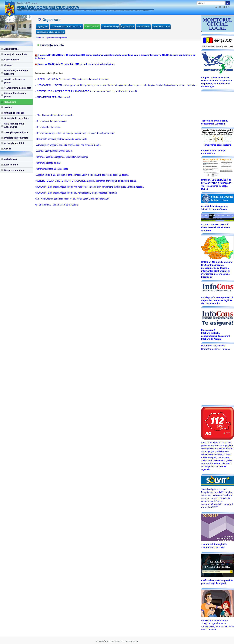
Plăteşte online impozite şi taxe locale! (218, 46)
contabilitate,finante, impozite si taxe (67, 27)
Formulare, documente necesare (16, 72)
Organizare (10, 102)
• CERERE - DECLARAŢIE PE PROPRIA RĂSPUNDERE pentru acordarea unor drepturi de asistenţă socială (86, 91)
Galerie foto (11, 159)
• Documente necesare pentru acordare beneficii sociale (61, 139)
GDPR (8, 149)
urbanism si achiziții (110, 27)
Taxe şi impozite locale (16, 132)
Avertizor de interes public (15, 81)
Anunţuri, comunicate (16, 54)
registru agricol (128, 27)
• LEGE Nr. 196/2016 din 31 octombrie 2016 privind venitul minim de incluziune (72, 79)
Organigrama (43, 27)
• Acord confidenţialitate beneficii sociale (54, 151)
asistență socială (92, 27)
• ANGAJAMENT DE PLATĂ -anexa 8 (53, 97)
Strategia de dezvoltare (17, 118)
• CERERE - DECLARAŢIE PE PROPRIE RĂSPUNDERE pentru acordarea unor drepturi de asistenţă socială (86, 181)
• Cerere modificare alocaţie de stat (51, 169)
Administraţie (11, 49)
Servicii (8, 107)
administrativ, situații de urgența (51, 32)
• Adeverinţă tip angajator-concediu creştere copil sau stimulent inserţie (68, 145)
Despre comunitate (14, 170)
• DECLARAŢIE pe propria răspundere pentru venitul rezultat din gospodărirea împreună (76, 193)
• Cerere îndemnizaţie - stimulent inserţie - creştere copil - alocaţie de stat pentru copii (75, 133)
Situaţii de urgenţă (14, 113)
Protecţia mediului (14, 143)
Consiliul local (12, 60)
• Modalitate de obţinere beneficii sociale (54, 115)
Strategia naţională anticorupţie (14, 125)
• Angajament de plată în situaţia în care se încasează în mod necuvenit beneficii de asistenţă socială (82, 175)
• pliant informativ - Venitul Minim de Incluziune (57, 205)
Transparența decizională (18, 88)
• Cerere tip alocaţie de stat (48, 127)
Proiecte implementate (16, 138)
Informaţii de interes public (15, 95)
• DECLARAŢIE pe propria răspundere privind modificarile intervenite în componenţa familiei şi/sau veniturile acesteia (89, 187)
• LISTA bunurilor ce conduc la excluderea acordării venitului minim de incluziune (72, 199)
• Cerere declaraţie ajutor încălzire (51, 121)
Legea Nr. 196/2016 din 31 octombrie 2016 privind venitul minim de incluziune (76, 64)
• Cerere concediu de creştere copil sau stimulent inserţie (61, 157)
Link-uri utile (11, 165)
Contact (9, 65)
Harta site (41, 38)
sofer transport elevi (161, 27)
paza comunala (143, 27)
